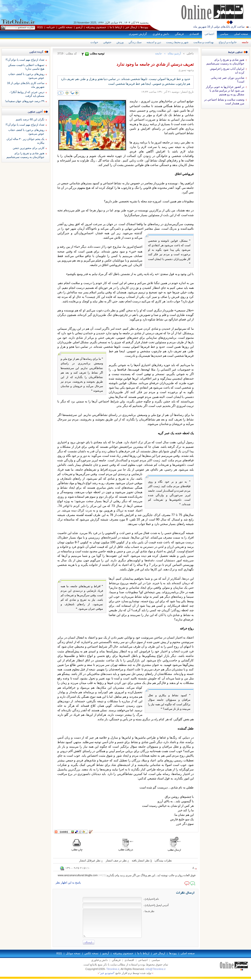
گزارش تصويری (138, 34)
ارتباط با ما (116, 27)
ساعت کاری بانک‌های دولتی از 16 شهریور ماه (219, 27)
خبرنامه (51, 27)
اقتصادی (194, 34)
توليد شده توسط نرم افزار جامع (126, 973)
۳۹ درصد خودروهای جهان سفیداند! (25, 101)
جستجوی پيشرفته (96, 27)
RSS (40, 27)
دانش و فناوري (161, 34)
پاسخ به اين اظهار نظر (68, 883)
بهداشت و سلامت (204, 42)
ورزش (120, 42)
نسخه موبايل (73, 953)
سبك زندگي (135, 42)
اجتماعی (209, 34)
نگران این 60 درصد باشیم (30, 119)
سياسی (224, 34)
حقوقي (107, 42)
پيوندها (144, 27)
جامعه (245, 42)
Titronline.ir (113, 969)
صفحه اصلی (241, 34)
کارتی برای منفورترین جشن (29, 148)
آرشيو (79, 27)
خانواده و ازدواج (228, 42)
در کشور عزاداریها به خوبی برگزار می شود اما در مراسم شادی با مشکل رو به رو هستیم (225, 91)
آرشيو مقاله (174, 53)
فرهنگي (179, 34)
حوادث (94, 42)
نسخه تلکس (65, 27)
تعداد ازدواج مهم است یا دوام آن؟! (25, 60)
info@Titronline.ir (156, 969)
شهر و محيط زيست (177, 42)
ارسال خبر (131, 27)
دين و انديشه (154, 42)
